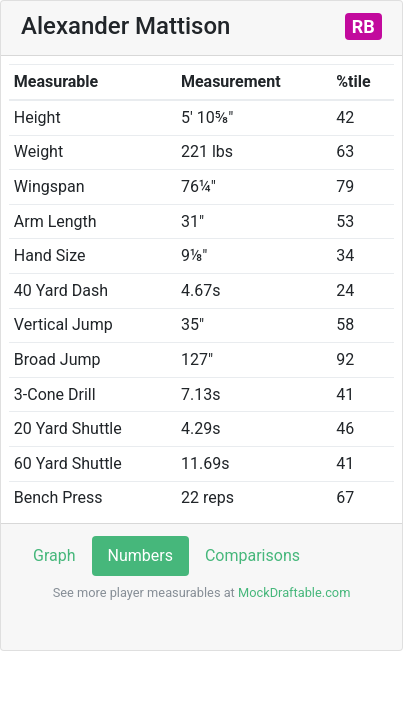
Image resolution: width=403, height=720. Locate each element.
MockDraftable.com (293, 592)
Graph (54, 555)
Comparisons (252, 555)
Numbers (140, 555)
